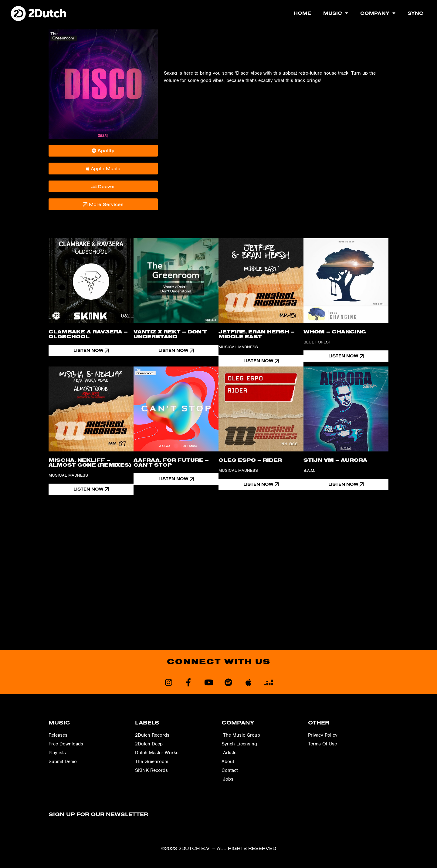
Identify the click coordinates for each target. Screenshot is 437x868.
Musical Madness (238, 347)
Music (336, 13)
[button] (91, 351)
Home (302, 13)
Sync (415, 13)
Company (378, 13)
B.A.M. (309, 471)
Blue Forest (317, 342)
